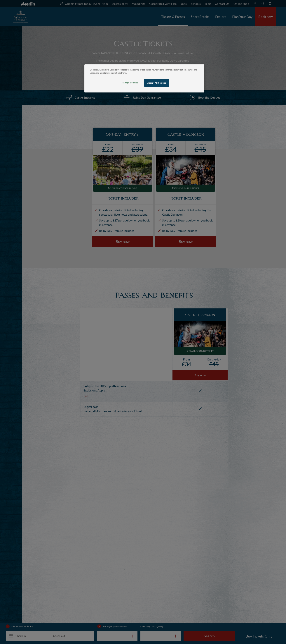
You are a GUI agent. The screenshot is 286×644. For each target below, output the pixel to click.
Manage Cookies (130, 83)
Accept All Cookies (157, 83)
